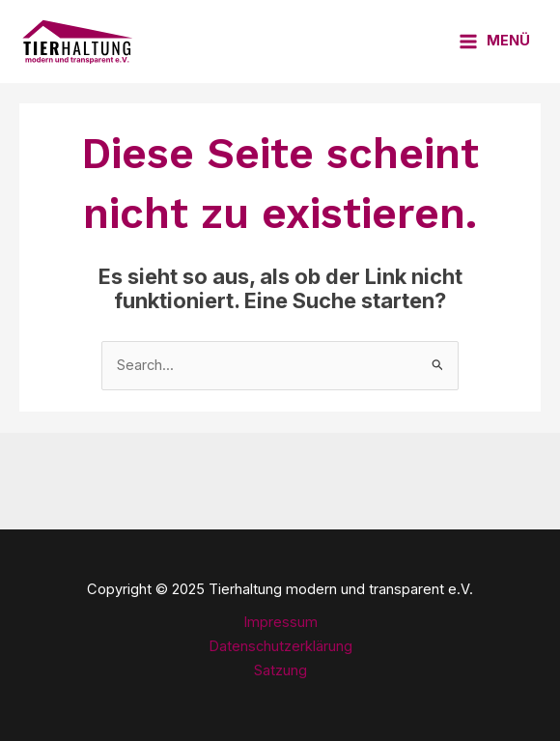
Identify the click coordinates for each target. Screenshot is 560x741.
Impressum (280, 622)
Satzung (280, 670)
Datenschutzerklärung (280, 646)
